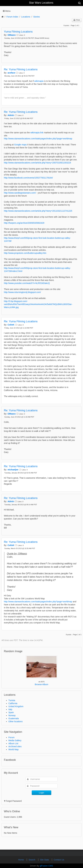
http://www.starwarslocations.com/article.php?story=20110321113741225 (38, 211)
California (13, 703)
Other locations (15, 721)
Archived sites (15, 746)
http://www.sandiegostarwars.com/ (20, 193)
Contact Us (59, 860)
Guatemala (14, 718)
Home (21, 860)
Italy (10, 709)
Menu (8, 11)
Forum (11, 737)
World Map (13, 749)
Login (41, 793)
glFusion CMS (46, 866)
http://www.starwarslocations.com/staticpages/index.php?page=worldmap (38, 139)
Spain (11, 712)
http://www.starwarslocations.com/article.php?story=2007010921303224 (37, 163)
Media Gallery (15, 740)
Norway (12, 715)
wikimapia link (37, 133)
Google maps (21, 145)
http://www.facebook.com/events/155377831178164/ (28, 178)
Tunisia (12, 700)
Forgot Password (14, 801)
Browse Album (41, 684)
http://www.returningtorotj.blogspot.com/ (22, 292)
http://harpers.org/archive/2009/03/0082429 (24, 223)
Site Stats (45, 860)
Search (32, 860)
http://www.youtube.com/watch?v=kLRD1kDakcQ (27, 283)
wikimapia (39, 81)
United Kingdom (16, 706)
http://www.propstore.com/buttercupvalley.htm (25, 253)
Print (77, 20)
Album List (13, 743)
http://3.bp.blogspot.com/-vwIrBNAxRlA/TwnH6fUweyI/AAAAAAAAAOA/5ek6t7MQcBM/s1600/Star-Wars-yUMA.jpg (38, 304)
